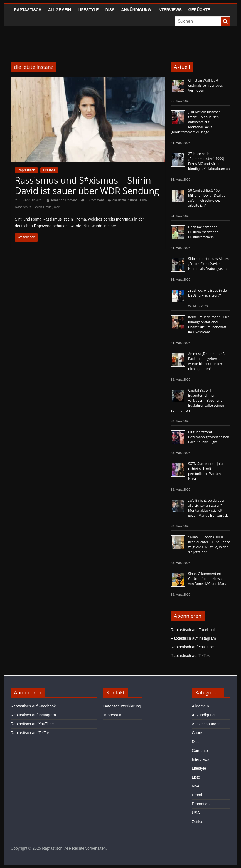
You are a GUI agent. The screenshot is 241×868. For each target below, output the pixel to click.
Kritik (144, 200)
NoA (195, 786)
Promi (197, 795)
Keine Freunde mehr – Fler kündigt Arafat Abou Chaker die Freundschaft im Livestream (209, 325)
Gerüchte (199, 10)
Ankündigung (136, 10)
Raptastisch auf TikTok (190, 656)
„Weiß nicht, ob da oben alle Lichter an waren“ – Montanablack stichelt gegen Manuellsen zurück (208, 508)
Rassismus (23, 207)
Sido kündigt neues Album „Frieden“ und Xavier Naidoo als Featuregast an (208, 264)
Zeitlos (197, 822)
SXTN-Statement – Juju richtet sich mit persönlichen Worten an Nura (207, 471)
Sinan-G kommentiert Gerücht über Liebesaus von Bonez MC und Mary (207, 579)
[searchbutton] (225, 21)
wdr (57, 207)
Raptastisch (28, 10)
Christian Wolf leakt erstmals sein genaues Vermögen (205, 85)
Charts (197, 733)
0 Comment (93, 200)
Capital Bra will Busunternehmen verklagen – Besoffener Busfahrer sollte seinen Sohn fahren (197, 400)
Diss (110, 10)
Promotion (201, 804)
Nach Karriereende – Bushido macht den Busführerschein (204, 232)
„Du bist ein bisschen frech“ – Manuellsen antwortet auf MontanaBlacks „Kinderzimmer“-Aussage (196, 122)
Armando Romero (64, 200)
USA (196, 813)
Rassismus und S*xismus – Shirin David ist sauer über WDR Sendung (87, 185)
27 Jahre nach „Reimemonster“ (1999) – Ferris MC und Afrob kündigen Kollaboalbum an (209, 161)
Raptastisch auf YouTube (192, 647)
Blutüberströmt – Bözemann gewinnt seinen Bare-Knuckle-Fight (209, 437)
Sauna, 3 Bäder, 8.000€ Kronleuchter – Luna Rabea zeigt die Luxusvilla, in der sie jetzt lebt (209, 545)
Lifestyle (88, 10)
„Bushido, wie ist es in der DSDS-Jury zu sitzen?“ (208, 293)
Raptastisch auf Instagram (193, 638)
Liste (196, 777)
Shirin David (43, 207)
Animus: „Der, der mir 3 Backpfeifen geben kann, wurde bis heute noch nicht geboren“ (207, 361)
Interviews (170, 10)
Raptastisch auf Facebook (193, 630)
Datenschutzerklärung (122, 706)
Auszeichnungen (206, 724)
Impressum (113, 715)
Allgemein (60, 10)
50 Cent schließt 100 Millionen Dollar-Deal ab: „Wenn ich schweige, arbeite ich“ (207, 198)
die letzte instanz (125, 200)
